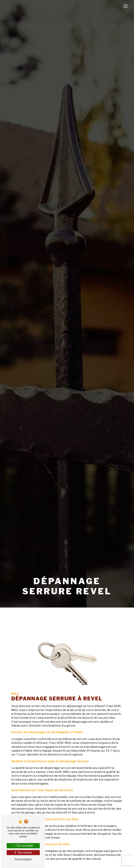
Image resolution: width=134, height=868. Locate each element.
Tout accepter (23, 846)
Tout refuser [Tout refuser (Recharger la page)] (23, 853)
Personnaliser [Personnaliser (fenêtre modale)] (23, 859)
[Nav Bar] (126, 6)
